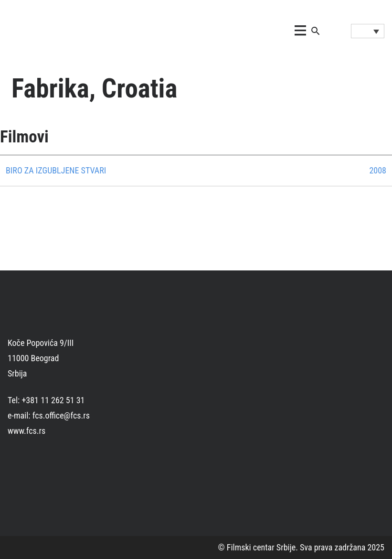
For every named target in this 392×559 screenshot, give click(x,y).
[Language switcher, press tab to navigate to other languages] (368, 31)
